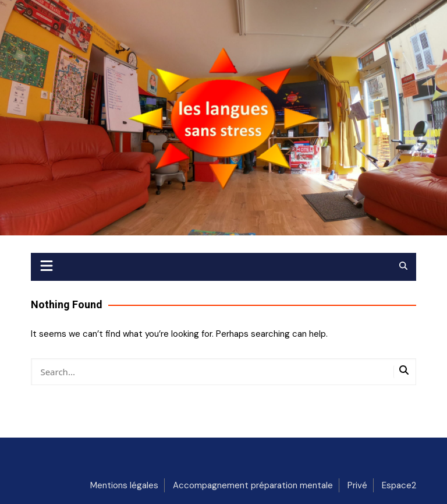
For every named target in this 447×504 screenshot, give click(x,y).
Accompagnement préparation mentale (253, 485)
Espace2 (399, 485)
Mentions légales (124, 485)
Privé (357, 485)
